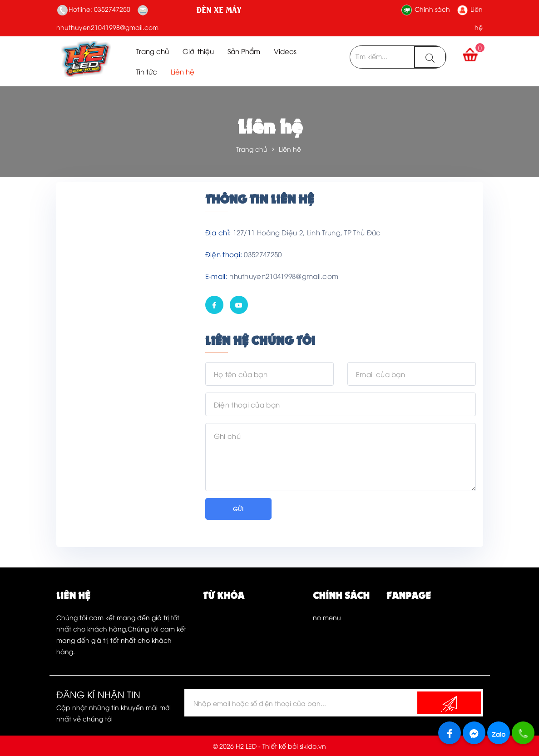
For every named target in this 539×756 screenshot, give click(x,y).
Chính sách (426, 9)
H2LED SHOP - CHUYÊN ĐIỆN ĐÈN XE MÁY (204, 9)
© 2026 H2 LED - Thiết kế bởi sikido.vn (269, 746)
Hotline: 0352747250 (94, 9)
